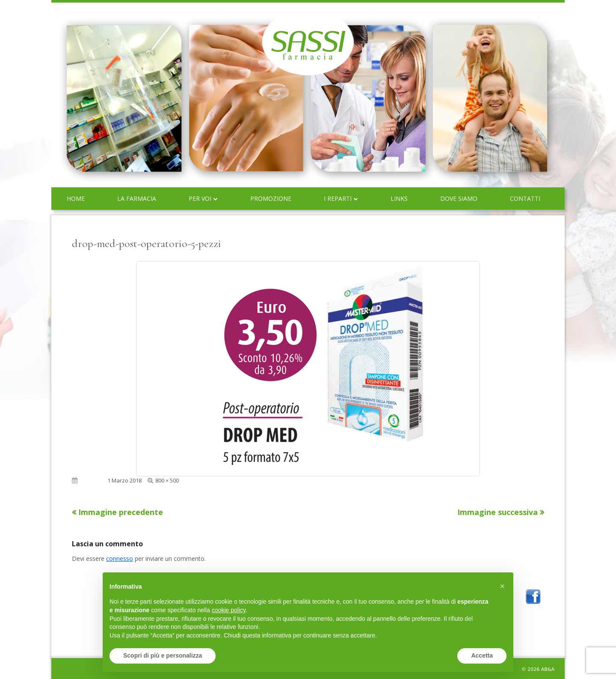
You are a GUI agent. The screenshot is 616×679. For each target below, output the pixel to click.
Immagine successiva (498, 512)
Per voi (200, 198)
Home (76, 198)
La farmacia (137, 198)
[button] (502, 586)
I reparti (338, 198)
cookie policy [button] (229, 610)
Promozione (271, 198)
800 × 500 (167, 480)
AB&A (548, 669)
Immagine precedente (121, 512)
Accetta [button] (482, 655)
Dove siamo (459, 198)
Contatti (525, 198)
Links (399, 198)
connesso (120, 558)
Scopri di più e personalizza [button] (163, 655)
